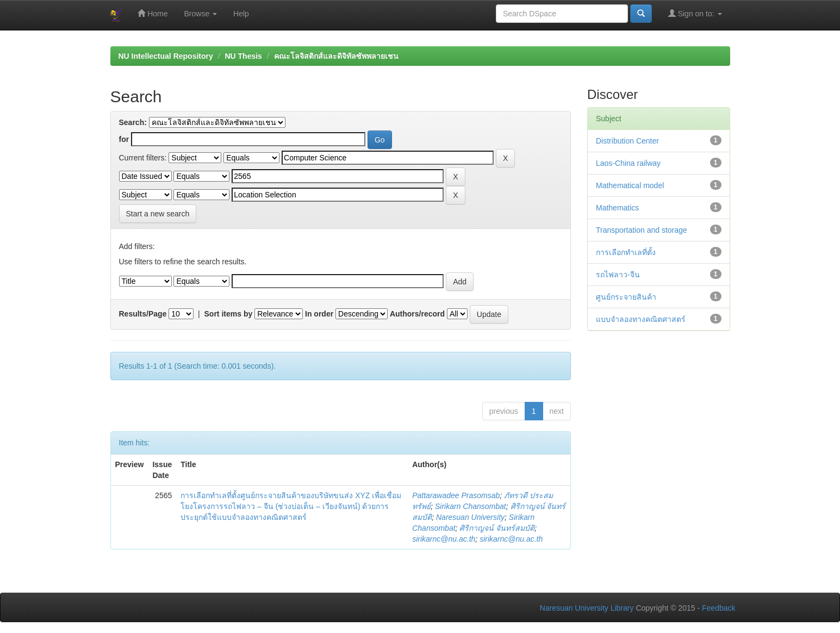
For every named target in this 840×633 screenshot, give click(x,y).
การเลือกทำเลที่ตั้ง (626, 252)
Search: (133, 122)
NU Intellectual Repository (166, 56)
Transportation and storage (642, 230)
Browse (201, 14)
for (124, 139)
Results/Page (143, 314)
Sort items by (229, 314)
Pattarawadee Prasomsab (456, 495)
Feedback (718, 608)
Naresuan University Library (587, 608)
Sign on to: (695, 13)
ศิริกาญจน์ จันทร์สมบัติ (497, 528)
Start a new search (158, 214)
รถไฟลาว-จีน (618, 275)
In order (319, 314)
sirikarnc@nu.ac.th (444, 539)
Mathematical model (630, 185)
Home (153, 13)
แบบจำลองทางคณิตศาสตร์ (641, 319)
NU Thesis (243, 56)
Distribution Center (627, 141)
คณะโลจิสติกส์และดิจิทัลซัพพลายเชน (336, 56)
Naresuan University (470, 517)
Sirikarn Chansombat (471, 506)
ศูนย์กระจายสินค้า (626, 297)
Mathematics (617, 208)
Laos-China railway (628, 163)
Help (241, 14)
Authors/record (417, 314)
